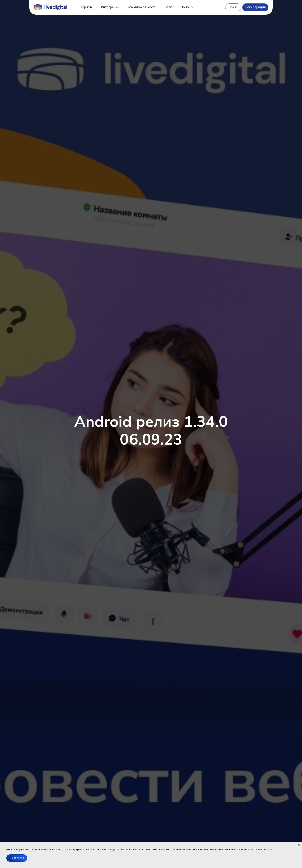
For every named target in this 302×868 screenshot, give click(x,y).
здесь (270, 850)
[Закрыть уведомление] (299, 845)
